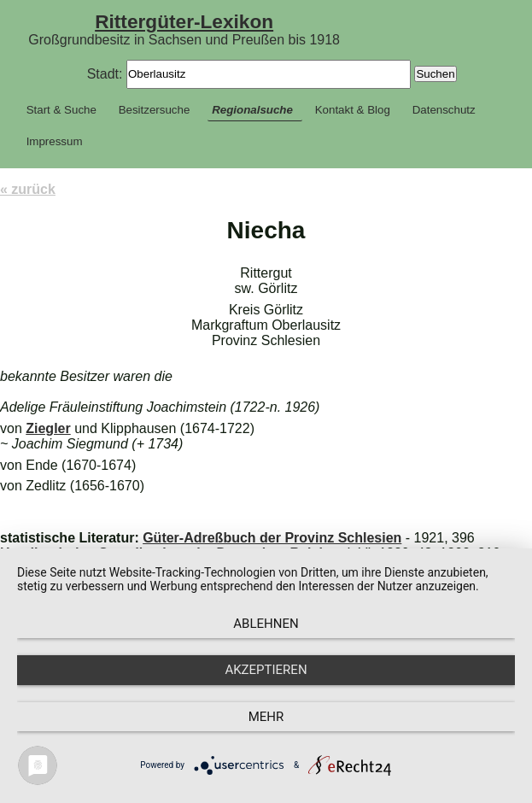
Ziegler (48, 428)
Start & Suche (61, 110)
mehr (266, 717)
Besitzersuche (155, 110)
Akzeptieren (266, 670)
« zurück (28, 189)
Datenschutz (444, 110)
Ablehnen (266, 624)
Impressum (55, 141)
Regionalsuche (252, 110)
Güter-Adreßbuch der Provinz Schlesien (272, 538)
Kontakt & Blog (353, 110)
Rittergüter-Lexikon (184, 21)
